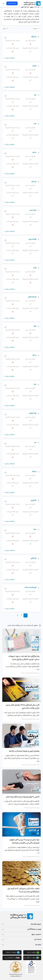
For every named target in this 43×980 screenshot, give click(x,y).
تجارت (34, 66)
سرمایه (34, 472)
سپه (35, 384)
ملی (35, 95)
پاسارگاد (34, 37)
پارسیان (34, 182)
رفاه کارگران (33, 413)
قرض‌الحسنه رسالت (30, 588)
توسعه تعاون (32, 297)
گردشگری (33, 558)
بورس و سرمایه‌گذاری (34, 929)
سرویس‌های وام (36, 924)
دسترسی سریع (36, 934)
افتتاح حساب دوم (30, 41)
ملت (35, 124)
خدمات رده (38, 940)
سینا (35, 529)
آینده (35, 268)
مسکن (34, 355)
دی (35, 443)
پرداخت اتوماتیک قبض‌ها (13, 41)
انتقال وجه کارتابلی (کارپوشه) (30, 48)
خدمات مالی (12, 3)
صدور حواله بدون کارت (13, 48)
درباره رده (38, 945)
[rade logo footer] (22, 916)
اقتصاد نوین (32, 239)
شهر (35, 326)
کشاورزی (34, 500)
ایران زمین (33, 210)
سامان (34, 152)
